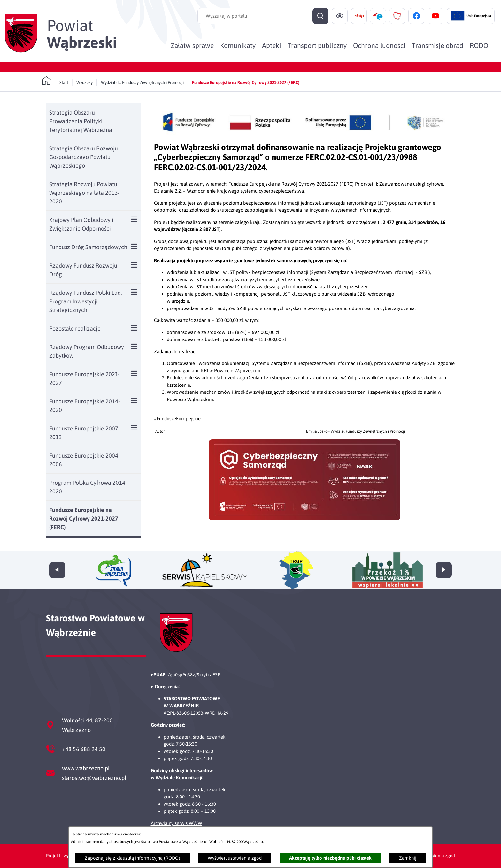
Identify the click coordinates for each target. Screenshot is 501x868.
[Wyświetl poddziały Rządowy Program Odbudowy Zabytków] (134, 346)
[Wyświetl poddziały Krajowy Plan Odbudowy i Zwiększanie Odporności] (134, 219)
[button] (304, 518)
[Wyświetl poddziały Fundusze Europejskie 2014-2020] (134, 401)
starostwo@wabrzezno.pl (94, 778)
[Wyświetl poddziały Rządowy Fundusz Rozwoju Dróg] (134, 265)
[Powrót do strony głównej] (55, 81)
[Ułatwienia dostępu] (340, 16)
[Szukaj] (320, 16)
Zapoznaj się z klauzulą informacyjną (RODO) (132, 858)
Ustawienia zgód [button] (438, 856)
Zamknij (408, 858)
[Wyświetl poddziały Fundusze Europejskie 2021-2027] (134, 373)
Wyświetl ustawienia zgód (235, 858)
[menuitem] (192, 45)
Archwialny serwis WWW (177, 823)
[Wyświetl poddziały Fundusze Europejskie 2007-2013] (134, 428)
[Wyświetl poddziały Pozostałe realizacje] (134, 328)
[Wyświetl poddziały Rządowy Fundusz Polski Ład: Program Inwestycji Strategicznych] (134, 292)
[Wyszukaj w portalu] (263, 16)
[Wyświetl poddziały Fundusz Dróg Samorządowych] (134, 246)
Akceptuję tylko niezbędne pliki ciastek (330, 858)
